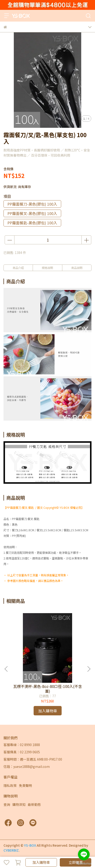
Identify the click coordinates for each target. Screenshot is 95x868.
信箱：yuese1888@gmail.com (27, 766)
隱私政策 (10, 785)
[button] (89, 669)
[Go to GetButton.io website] (84, 863)
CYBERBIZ (11, 850)
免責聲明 (25, 785)
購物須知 (19, 804)
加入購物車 (41, 862)
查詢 (7, 804)
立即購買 (76, 862)
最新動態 (34, 804)
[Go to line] (84, 854)
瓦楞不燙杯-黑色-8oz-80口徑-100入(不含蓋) (48, 689)
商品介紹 (18, 268)
